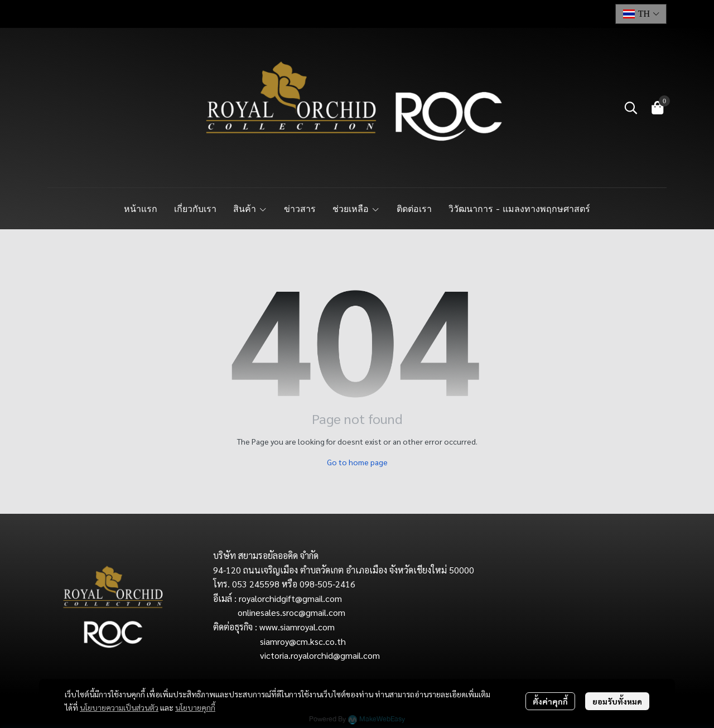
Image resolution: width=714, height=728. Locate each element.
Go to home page (357, 462)
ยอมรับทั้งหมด (617, 701)
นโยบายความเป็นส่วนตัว (119, 707)
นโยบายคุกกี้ (195, 707)
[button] (641, 14)
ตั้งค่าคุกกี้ (550, 701)
